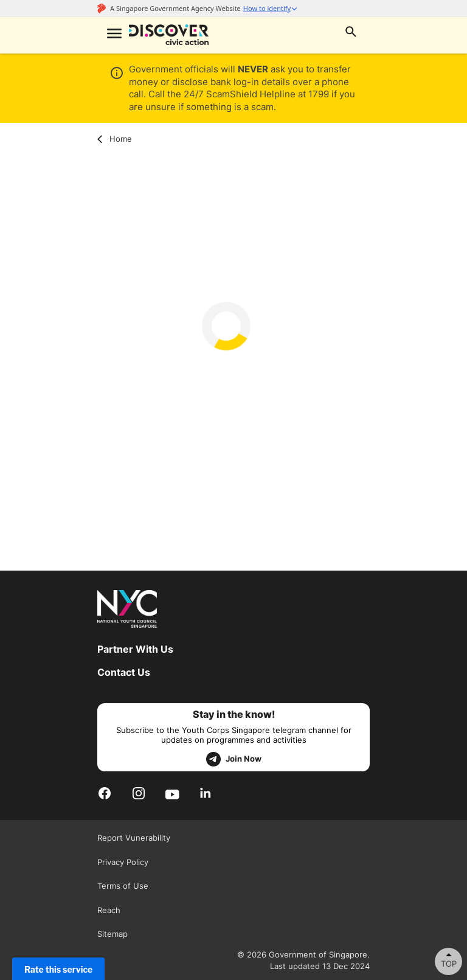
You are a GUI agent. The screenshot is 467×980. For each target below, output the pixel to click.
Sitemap (112, 934)
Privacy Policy (123, 862)
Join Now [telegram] (234, 759)
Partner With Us (135, 649)
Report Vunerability (134, 838)
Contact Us (124, 672)
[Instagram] (139, 794)
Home (115, 139)
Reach (109, 910)
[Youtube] (172, 793)
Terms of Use (123, 886)
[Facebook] (105, 794)
